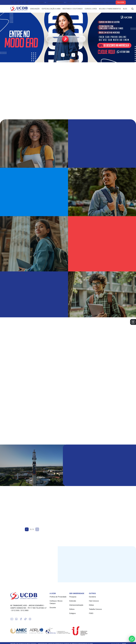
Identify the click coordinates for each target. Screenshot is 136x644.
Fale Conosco (110, 2)
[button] (133, 322)
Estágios (72, 614)
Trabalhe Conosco (98, 2)
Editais (70, 2)
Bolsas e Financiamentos (112, 9)
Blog (127, 9)
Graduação (37, 9)
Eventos (76, 2)
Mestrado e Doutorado (75, 9)
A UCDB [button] (43, 2)
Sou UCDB (121, 2)
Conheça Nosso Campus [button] (57, 2)
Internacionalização (76, 606)
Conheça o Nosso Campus (56, 603)
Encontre (53, 608)
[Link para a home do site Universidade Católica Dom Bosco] (29, 597)
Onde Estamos (85, 2)
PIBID (91, 614)
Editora (72, 610)
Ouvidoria (92, 598)
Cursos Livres (93, 9)
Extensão (73, 602)
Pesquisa (73, 598)
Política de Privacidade (58, 598)
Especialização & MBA (53, 9)
